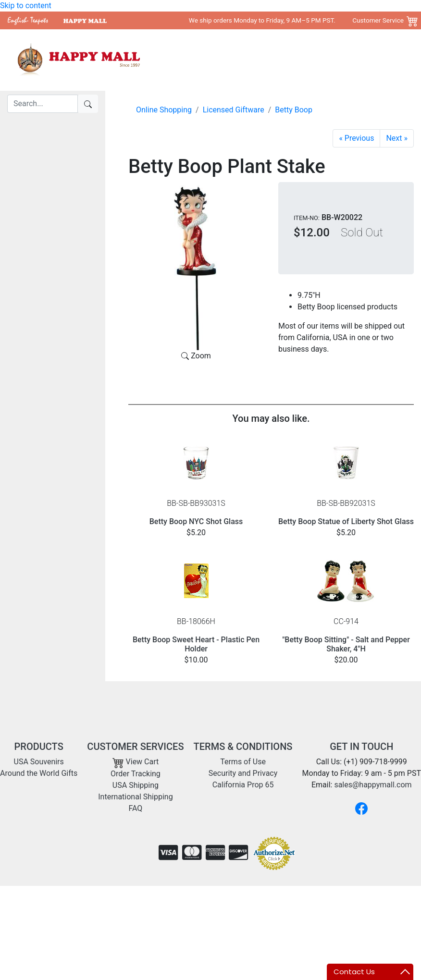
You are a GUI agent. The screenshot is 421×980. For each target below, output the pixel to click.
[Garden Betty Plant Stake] (397, 138)
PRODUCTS (39, 747)
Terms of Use (243, 762)
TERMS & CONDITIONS (243, 747)
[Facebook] (361, 808)
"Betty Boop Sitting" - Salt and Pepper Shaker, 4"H (346, 644)
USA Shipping (136, 785)
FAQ (135, 808)
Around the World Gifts (310, 60)
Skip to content (26, 6)
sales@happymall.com (373, 785)
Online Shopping (164, 110)
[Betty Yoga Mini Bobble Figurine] (356, 138)
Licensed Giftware (234, 110)
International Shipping (135, 797)
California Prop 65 (243, 785)
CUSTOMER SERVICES (135, 747)
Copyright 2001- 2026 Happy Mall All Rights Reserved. (322, 901)
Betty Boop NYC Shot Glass (196, 521)
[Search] (43, 104)
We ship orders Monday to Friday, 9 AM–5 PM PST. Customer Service (296, 20)
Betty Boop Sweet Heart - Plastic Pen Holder (196, 644)
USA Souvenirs (238, 60)
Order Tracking (136, 774)
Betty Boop (294, 110)
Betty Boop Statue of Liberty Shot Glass (346, 521)
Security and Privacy (243, 773)
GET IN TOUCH (361, 747)
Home (195, 60)
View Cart (136, 762)
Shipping (371, 60)
